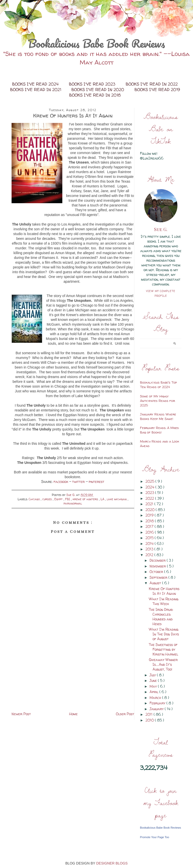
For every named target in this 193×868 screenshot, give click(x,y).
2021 (150, 504)
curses (47, 499)
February (158, 703)
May (154, 686)
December (158, 560)
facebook (61, 482)
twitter (79, 482)
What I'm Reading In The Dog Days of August (164, 634)
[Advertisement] (73, 676)
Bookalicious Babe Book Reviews (96, 43)
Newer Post (21, 714)
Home (73, 714)
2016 (150, 532)
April (154, 692)
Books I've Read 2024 (36, 84)
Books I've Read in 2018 (95, 95)
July (153, 675)
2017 (150, 526)
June (154, 680)
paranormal (73, 503)
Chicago (35, 499)
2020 (151, 510)
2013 (150, 549)
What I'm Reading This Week (164, 601)
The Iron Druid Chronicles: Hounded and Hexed (161, 617)
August (156, 583)
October (157, 572)
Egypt (59, 499)
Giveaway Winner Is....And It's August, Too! (163, 664)
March (156, 698)
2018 (150, 521)
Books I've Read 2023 (93, 84)
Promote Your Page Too (155, 837)
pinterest (96, 482)
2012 (150, 555)
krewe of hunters (86, 499)
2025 (150, 481)
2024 (150, 487)
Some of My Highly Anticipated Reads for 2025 (157, 401)
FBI (68, 499)
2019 (150, 515)
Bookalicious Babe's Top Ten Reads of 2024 (158, 385)
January (157, 709)
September (159, 577)
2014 (150, 544)
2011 (150, 714)
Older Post (125, 714)
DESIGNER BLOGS (112, 863)
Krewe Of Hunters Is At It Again (164, 591)
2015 (150, 538)
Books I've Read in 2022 (152, 84)
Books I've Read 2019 (157, 90)
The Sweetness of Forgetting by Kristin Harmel (163, 649)
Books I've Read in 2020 (98, 90)
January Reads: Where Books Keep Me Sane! (158, 416)
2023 (150, 493)
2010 (150, 720)
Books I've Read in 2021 (36, 90)
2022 (150, 498)
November (158, 566)
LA (103, 499)
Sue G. (161, 229)
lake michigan (117, 499)
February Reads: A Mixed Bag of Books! (159, 430)
